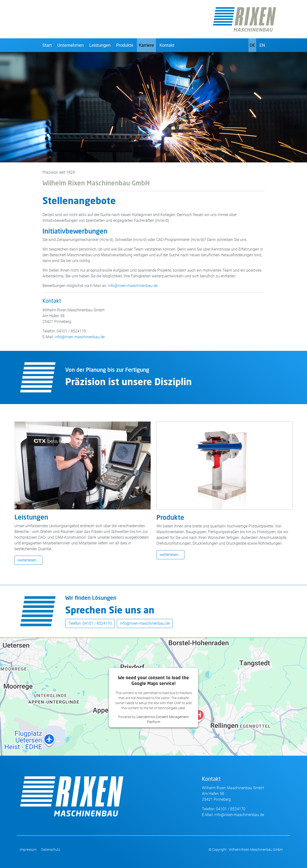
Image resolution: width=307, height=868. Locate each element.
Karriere (146, 45)
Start (47, 45)
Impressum (28, 850)
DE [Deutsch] (252, 45)
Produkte (125, 45)
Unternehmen (71, 45)
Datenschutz (51, 850)
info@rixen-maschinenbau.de (133, 286)
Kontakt (167, 45)
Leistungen (100, 45)
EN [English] (262, 45)
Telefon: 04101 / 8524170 (90, 623)
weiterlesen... (28, 560)
